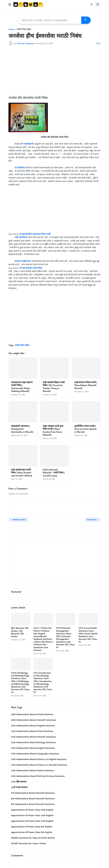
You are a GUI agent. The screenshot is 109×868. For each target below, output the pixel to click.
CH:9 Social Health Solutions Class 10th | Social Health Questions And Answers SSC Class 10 (88, 635)
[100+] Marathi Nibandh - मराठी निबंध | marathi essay (54, 473)
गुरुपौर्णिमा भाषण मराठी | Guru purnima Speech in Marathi (86, 429)
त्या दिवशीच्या (20, 168)
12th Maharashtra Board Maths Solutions (32, 771)
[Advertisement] (55, 71)
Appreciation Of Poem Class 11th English (32, 815)
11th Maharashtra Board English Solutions (33, 726)
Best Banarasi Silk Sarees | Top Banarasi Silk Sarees (20, 632)
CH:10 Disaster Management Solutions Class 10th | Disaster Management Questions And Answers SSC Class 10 (65, 638)
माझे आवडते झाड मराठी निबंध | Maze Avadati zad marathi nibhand (22, 473)
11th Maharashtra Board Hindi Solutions (32, 731)
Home (12, 29)
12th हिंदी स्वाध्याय (19, 782)
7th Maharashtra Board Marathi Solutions (33, 793)
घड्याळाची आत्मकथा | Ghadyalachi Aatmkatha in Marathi (22, 429)
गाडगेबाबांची (29, 144)
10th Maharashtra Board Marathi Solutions (33, 720)
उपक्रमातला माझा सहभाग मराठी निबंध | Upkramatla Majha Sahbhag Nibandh (22, 387)
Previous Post (19, 520)
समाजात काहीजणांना (22, 261)
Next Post (92, 520)
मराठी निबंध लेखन (24, 29)
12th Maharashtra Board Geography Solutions (35, 754)
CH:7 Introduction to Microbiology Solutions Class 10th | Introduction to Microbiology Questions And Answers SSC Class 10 (43, 683)
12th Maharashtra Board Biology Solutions (33, 742)
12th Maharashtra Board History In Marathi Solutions (39, 765)
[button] (10, 4)
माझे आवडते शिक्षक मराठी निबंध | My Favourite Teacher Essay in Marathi (54, 387)
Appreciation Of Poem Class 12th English (32, 821)
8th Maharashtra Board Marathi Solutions (33, 799)
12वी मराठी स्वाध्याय (19, 787)
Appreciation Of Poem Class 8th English (32, 827)
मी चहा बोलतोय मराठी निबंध (31, 268)
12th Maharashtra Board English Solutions (33, 748)
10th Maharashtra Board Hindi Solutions (32, 714)
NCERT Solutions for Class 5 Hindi (28, 843)
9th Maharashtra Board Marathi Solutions (33, 804)
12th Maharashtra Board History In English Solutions (39, 759)
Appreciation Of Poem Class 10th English (32, 810)
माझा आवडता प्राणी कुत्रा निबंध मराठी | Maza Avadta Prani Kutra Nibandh (53, 430)
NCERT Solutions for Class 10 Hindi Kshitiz (33, 838)
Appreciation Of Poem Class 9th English (32, 832)
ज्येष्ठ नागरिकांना (21, 237)
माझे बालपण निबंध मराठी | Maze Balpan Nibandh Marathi (86, 385)
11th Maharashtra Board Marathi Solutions (33, 737)
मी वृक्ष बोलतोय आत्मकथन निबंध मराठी (35, 234)
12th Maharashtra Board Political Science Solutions (38, 776)
